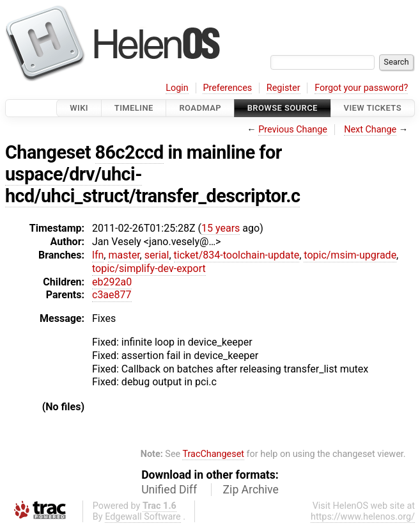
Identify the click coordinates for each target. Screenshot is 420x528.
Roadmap (200, 108)
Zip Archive (251, 490)
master (124, 255)
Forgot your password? (361, 88)
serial (157, 255)
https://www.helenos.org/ (363, 517)
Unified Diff (169, 490)
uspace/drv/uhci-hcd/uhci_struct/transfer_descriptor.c (152, 185)
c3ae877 (112, 295)
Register (284, 88)
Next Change (370, 130)
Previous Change (293, 130)
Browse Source (283, 108)
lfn (98, 255)
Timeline (134, 108)
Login (177, 88)
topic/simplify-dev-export (149, 268)
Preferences (227, 88)
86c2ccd (129, 152)
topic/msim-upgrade (350, 255)
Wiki (79, 108)
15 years (221, 228)
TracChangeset (213, 454)
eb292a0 (112, 282)
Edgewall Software (143, 517)
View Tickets (373, 108)
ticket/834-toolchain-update (237, 255)
